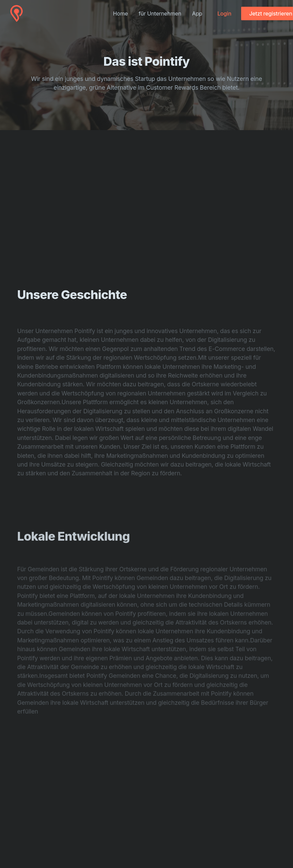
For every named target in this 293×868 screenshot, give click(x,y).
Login (224, 13)
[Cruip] (17, 13)
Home (121, 13)
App (197, 13)
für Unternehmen (160, 13)
